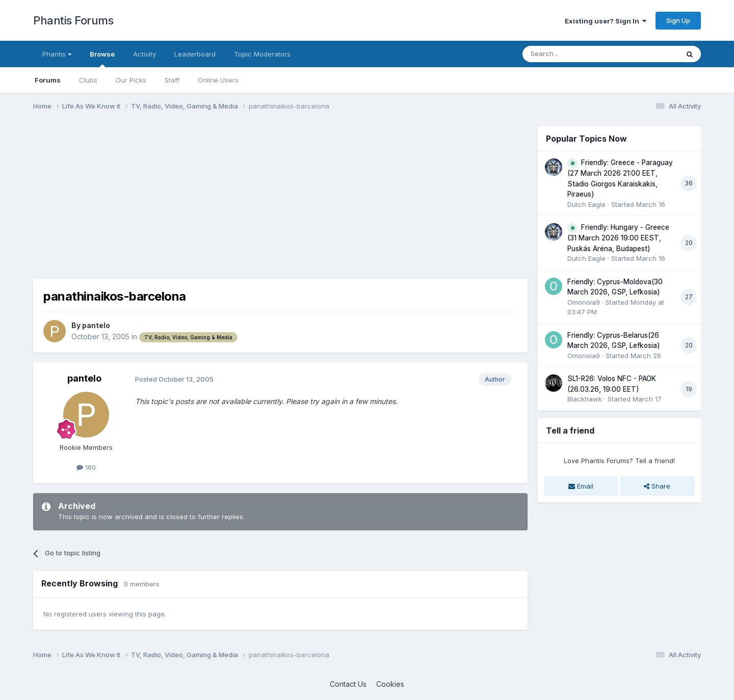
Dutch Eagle (586, 204)
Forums (48, 80)
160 (86, 467)
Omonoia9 (584, 302)
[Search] (574, 54)
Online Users (218, 80)
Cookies (390, 684)
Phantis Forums (73, 20)
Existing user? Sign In (606, 21)
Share (657, 486)
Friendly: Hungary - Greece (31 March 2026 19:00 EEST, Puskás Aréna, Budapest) (618, 238)
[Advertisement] (219, 198)
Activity (145, 54)
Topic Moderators (262, 54)
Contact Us (348, 684)
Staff (172, 80)
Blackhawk (585, 399)
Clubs (88, 80)
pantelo (96, 325)
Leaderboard (195, 54)
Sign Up (678, 20)
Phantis (57, 54)
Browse (102, 59)
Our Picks (131, 80)
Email (581, 486)
